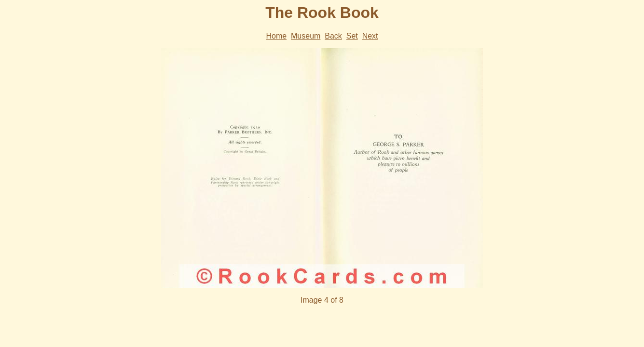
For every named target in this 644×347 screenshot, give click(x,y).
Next (370, 36)
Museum (306, 36)
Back (333, 36)
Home (276, 36)
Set (352, 36)
